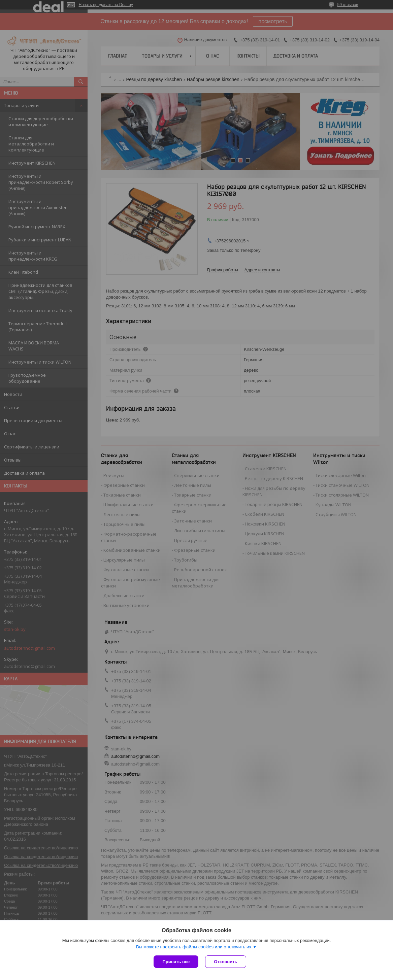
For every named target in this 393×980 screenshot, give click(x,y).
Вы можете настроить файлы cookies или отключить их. (194, 947)
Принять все (176, 962)
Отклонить (225, 962)
